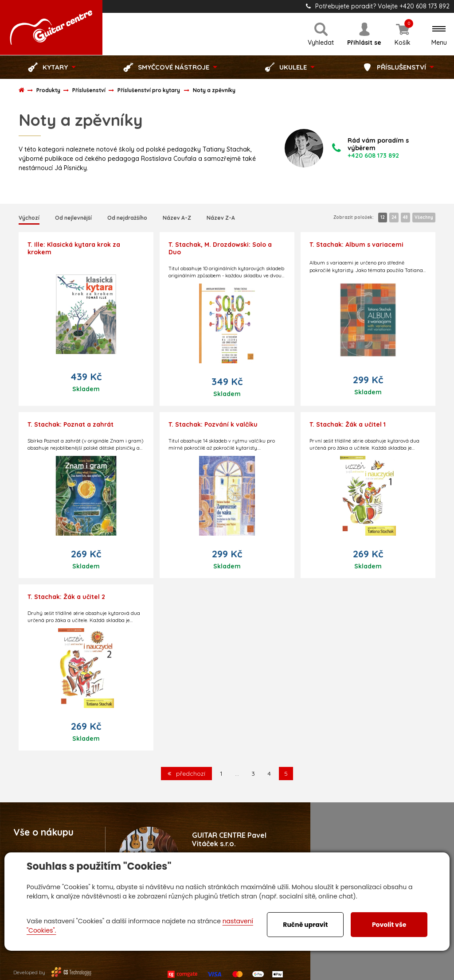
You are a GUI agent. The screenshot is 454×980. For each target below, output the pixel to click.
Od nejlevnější (73, 218)
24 (394, 217)
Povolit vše (389, 925)
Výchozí (29, 218)
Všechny (424, 217)
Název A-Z (177, 218)
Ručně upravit (305, 925)
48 (405, 217)
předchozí (186, 774)
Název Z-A (221, 218)
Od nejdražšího (127, 218)
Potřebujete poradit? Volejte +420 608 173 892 (378, 6)
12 (383, 217)
